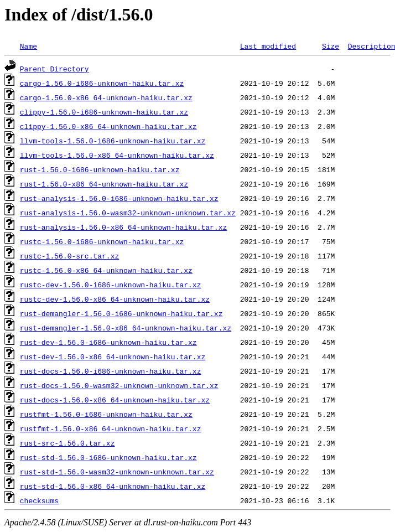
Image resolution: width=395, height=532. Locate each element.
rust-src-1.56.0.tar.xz (67, 443)
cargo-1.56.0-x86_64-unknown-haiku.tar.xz (106, 97)
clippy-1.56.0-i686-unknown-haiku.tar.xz (104, 112)
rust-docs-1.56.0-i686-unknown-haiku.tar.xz (111, 371)
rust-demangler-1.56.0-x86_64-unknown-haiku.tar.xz (126, 328)
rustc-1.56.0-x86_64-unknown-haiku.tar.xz (106, 270)
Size (331, 46)
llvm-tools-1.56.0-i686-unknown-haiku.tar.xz (113, 141)
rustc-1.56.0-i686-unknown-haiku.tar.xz (102, 241)
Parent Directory (54, 69)
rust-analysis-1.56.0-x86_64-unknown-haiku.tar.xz (123, 227)
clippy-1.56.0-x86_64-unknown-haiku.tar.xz (108, 126)
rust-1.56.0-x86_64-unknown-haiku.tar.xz (104, 184)
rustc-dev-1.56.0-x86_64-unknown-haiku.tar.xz (115, 299)
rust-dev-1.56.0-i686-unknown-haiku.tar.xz (108, 342)
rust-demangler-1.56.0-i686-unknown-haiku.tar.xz (121, 313)
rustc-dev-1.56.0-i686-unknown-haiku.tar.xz (111, 285)
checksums (39, 500)
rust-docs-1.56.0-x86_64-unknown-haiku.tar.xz (115, 400)
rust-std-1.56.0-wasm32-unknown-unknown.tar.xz (117, 472)
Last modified (268, 46)
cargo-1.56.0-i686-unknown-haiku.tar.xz (102, 83)
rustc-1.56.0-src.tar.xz (69, 256)
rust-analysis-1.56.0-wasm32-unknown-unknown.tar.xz (128, 213)
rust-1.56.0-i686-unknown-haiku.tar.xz (100, 169)
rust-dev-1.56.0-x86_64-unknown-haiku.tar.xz (113, 357)
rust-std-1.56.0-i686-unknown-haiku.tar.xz (108, 457)
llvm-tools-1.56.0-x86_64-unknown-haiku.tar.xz (117, 155)
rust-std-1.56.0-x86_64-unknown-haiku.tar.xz (113, 486)
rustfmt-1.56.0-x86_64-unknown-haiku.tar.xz (111, 428)
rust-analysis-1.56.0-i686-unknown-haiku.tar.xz (119, 198)
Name (28, 46)
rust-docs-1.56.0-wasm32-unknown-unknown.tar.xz (119, 385)
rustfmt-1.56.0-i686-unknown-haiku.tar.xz (106, 414)
